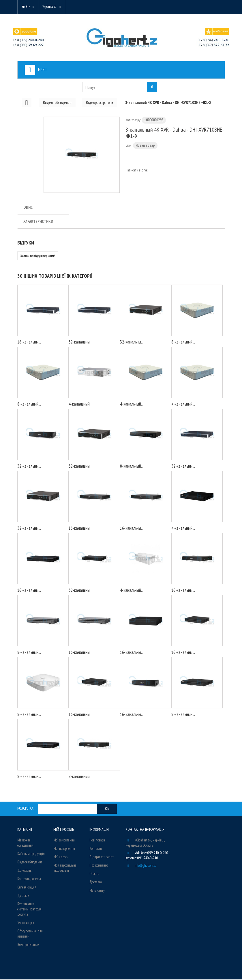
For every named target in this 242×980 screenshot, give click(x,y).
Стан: (129, 146)
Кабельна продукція (31, 854)
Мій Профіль (63, 830)
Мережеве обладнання (25, 843)
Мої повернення (64, 849)
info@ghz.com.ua (146, 866)
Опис (28, 208)
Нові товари (97, 841)
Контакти (96, 849)
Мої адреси (61, 857)
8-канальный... (183, 342)
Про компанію (99, 866)
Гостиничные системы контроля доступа (29, 910)
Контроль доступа (29, 879)
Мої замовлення (64, 841)
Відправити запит (102, 857)
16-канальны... (29, 342)
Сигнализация (27, 888)
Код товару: (133, 121)
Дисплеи (23, 896)
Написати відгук (136, 171)
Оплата (94, 874)
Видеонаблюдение (30, 863)
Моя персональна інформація (65, 868)
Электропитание (28, 945)
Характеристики (38, 222)
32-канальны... (80, 342)
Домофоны (25, 871)
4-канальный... (80, 405)
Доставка (96, 883)
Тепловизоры (26, 923)
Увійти (27, 6)
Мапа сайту (97, 891)
